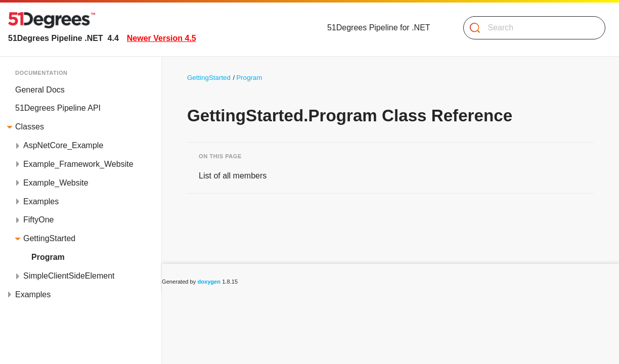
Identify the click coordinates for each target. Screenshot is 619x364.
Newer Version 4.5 (162, 38)
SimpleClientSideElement (69, 276)
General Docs (40, 90)
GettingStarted (49, 238)
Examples (41, 201)
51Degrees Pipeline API (58, 108)
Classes (30, 127)
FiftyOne (38, 220)
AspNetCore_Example (63, 145)
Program (48, 257)
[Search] (530, 28)
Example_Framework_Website (78, 164)
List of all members (233, 176)
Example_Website (56, 183)
